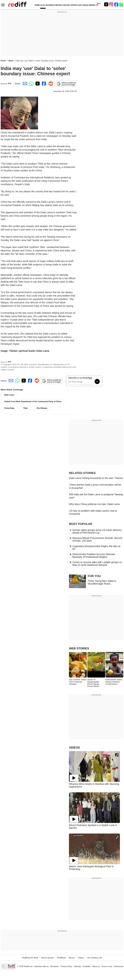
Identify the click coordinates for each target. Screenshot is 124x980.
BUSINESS (50, 5)
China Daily (9, 408)
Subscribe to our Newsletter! (80, 378)
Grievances (119, 966)
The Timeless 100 (95, 958)
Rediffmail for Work (30, 958)
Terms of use (107, 966)
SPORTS (74, 5)
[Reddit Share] (50, 84)
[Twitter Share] (37, 84)
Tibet (25, 408)
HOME (37, 5)
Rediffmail (61, 958)
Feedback (87, 966)
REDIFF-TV (94, 5)
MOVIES (59, 5)
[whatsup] (121, 4)
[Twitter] (106, 4)
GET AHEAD (83, 5)
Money (72, 958)
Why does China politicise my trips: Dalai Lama (94, 504)
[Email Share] (24, 84)
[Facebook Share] (44, 84)
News (11, 61)
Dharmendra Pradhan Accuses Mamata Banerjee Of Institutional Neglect (94, 556)
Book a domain (48, 958)
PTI (10, 84)
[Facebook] (116, 4)
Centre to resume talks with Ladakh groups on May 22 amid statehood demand (97, 564)
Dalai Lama (9, 395)
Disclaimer (55, 966)
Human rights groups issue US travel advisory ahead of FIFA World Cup (97, 531)
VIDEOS (74, 748)
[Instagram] (111, 4)
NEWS (43, 5)
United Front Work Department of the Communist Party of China (33, 401)
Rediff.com (28, 966)
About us (96, 966)
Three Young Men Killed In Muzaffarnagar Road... (102, 582)
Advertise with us (41, 966)
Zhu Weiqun (42, 408)
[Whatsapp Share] (31, 84)
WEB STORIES (79, 648)
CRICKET (66, 5)
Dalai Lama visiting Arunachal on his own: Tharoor (96, 478)
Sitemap (77, 966)
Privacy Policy (67, 966)
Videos (81, 958)
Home (3, 61)
